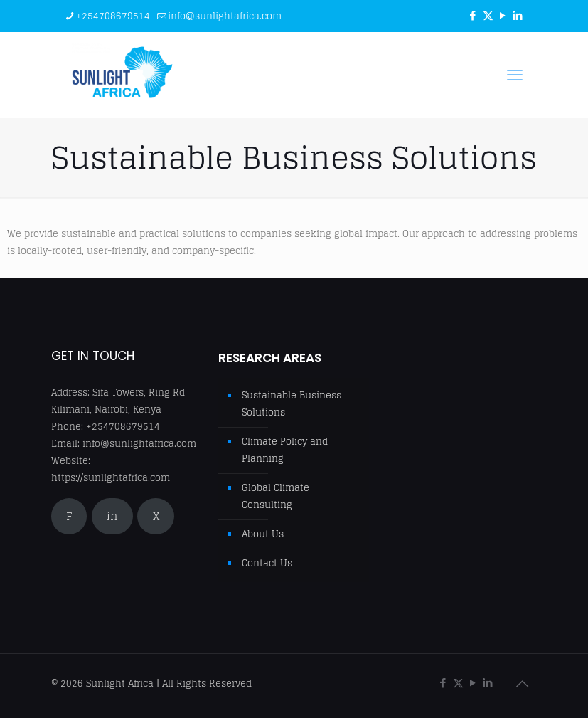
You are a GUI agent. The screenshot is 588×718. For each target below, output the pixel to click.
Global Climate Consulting (276, 496)
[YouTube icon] (503, 15)
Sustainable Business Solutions (292, 404)
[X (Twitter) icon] (488, 15)
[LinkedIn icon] (518, 15)
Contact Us (267, 563)
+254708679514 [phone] (113, 16)
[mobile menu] (515, 75)
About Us (263, 534)
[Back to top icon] (523, 684)
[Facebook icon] (473, 15)
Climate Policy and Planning (285, 450)
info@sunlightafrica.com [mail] (225, 16)
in (112, 516)
